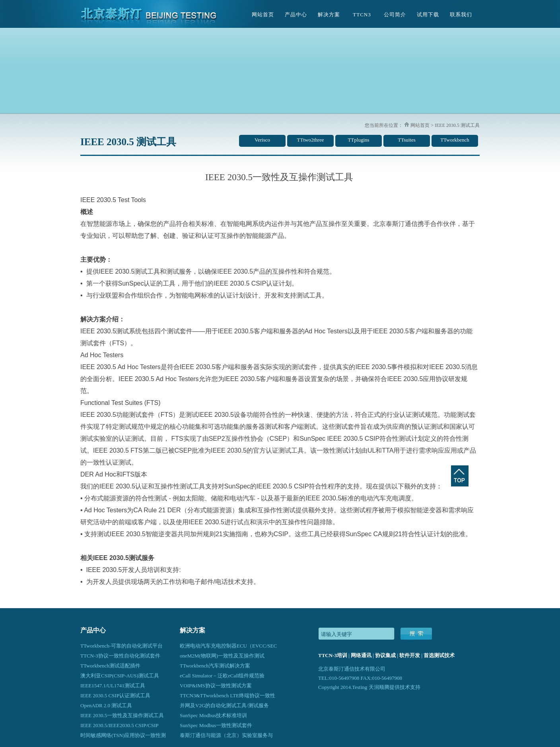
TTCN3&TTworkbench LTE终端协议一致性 (227, 695)
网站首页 (263, 15)
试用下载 (428, 15)
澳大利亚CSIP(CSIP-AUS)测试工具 (120, 676)
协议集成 (385, 655)
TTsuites (407, 140)
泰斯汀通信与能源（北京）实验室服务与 (226, 735)
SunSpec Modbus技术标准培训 (213, 715)
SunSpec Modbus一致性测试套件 (216, 725)
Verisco (262, 140)
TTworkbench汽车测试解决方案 (215, 666)
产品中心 (296, 15)
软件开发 (410, 655)
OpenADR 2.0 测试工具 (106, 705)
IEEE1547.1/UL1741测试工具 (113, 686)
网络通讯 (361, 655)
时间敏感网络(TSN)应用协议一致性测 (123, 735)
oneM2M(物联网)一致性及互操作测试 (222, 656)
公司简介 (395, 15)
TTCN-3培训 (333, 655)
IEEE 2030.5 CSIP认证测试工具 (115, 695)
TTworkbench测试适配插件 (110, 666)
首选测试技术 (439, 655)
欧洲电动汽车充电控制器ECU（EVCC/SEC (228, 646)
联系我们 (461, 15)
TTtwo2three (311, 140)
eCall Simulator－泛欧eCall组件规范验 (222, 676)
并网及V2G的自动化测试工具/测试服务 (224, 705)
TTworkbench (455, 140)
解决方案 (329, 15)
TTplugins (358, 140)
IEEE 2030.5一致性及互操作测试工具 (122, 715)
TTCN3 (362, 15)
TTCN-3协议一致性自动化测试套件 (120, 656)
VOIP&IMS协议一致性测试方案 (216, 686)
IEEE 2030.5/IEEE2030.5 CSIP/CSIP (119, 725)
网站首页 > (421, 125)
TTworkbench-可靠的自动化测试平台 (122, 646)
